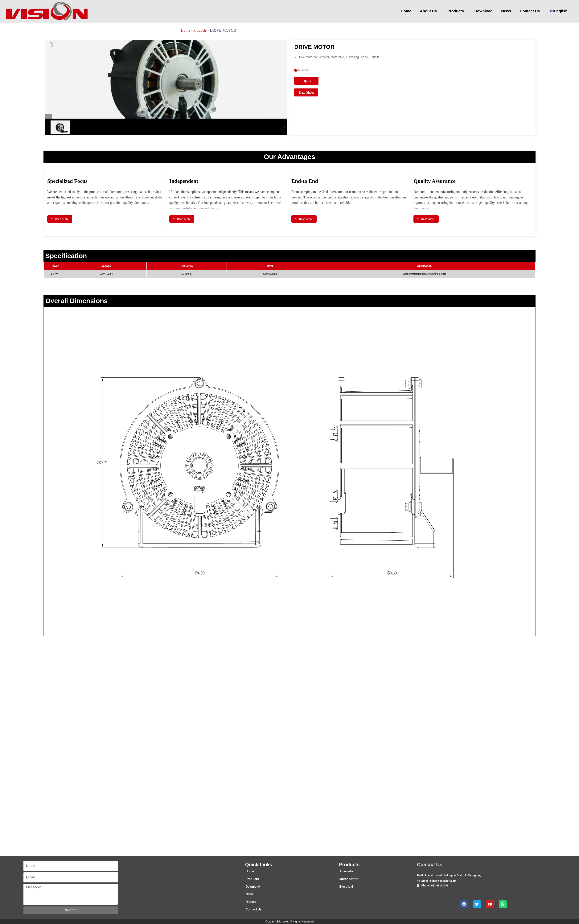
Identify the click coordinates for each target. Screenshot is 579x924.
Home (406, 11)
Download (483, 11)
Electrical (346, 887)
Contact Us (531, 11)
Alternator (347, 871)
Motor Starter (349, 879)
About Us (429, 11)
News (506, 11)
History (251, 902)
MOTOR (303, 70)
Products (457, 11)
